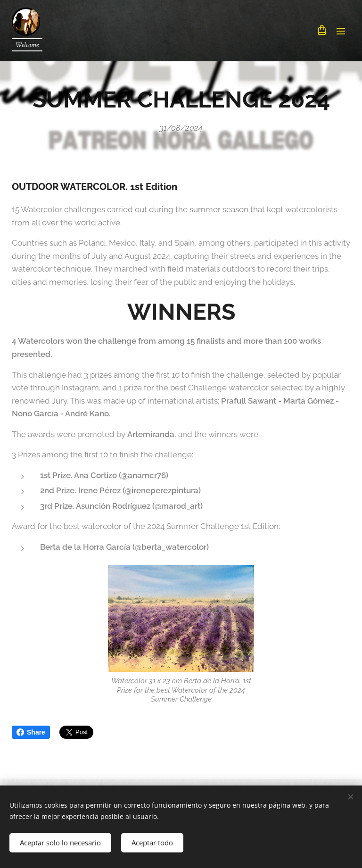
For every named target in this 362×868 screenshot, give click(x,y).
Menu (341, 31)
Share (31, 732)
